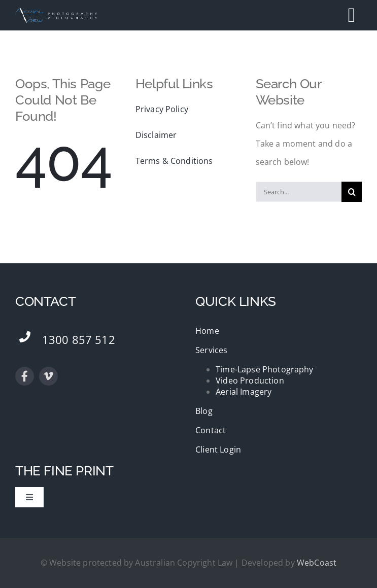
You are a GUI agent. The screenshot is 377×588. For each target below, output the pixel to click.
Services (211, 350)
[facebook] (25, 376)
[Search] (352, 192)
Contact (211, 430)
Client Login (218, 449)
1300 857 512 (79, 339)
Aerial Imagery (244, 392)
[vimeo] (48, 376)
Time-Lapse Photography (265, 369)
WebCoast (317, 563)
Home (207, 331)
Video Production (250, 381)
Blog (204, 411)
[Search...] (299, 192)
